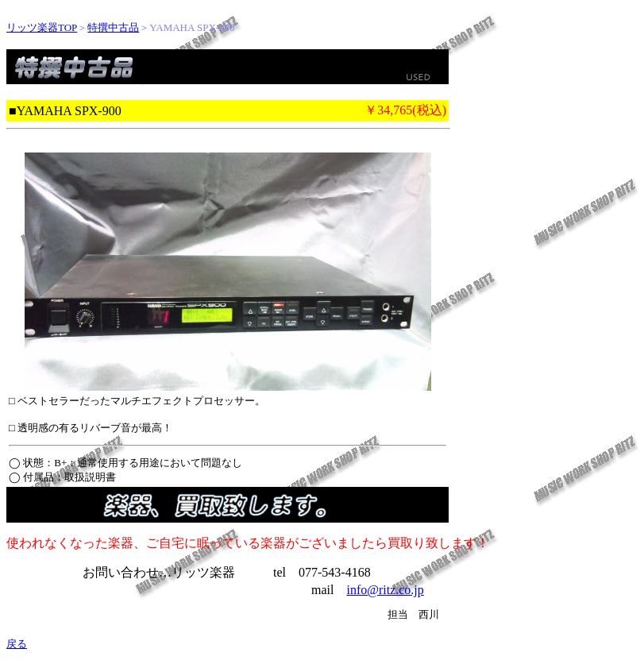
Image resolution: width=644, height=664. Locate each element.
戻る (17, 644)
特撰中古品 (113, 27)
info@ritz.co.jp (385, 590)
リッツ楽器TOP (42, 27)
